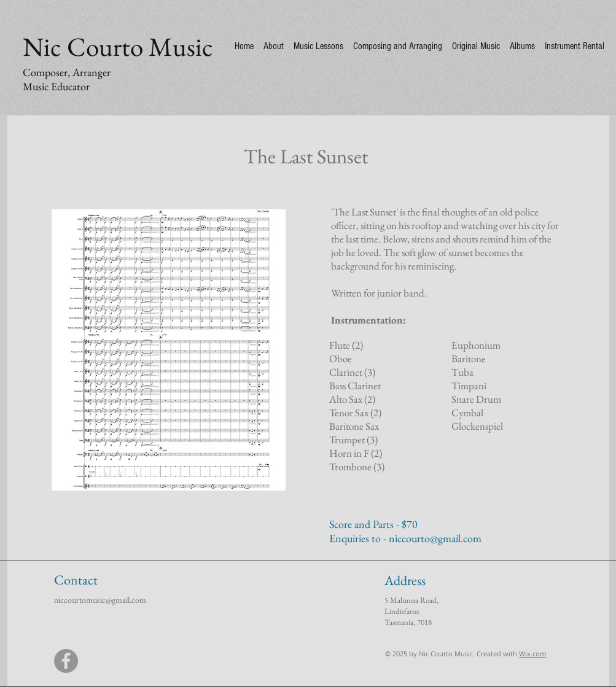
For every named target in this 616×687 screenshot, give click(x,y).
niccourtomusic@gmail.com (100, 600)
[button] (169, 350)
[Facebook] (66, 661)
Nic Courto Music (118, 47)
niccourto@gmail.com (435, 538)
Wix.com (532, 654)
